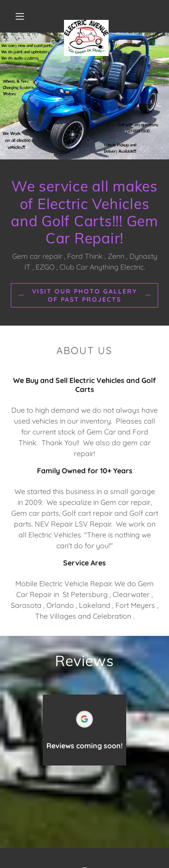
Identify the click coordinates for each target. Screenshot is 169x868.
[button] (20, 16)
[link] (86, 16)
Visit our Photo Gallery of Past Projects (84, 295)
